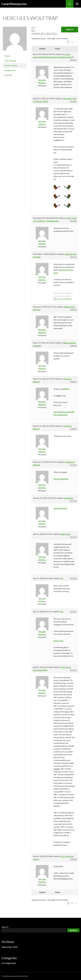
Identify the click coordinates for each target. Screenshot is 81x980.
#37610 (73, 537)
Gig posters (69, 498)
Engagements (10, 70)
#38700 (73, 346)
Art (62, 578)
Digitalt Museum (60, 508)
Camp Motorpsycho (14, 4)
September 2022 (10, 947)
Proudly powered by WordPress (15, 976)
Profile (7, 56)
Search (5, 927)
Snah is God (65, 534)
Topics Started (10, 61)
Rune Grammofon (61, 479)
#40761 (73, 257)
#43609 (73, 221)
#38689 (73, 429)
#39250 (73, 310)
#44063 (73, 101)
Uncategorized (9, 963)
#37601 (73, 612)
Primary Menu (77, 4)
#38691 (73, 382)
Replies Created (11, 65)
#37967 (73, 465)
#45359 (73, 60)
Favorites (8, 75)
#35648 (73, 859)
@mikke (66, 389)
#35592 (73, 670)
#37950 (73, 501)
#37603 (73, 578)
